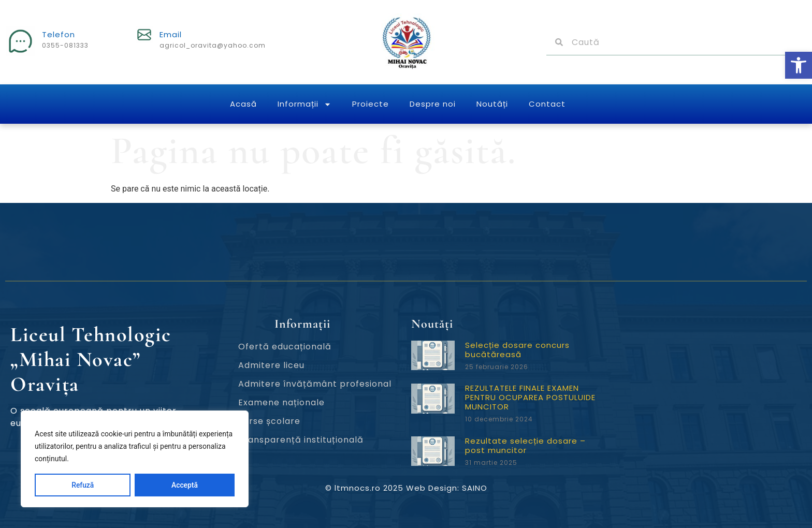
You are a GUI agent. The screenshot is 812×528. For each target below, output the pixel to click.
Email (171, 34)
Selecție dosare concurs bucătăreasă (517, 350)
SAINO (475, 488)
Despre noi (433, 104)
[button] (799, 65)
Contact (547, 104)
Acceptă (185, 485)
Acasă (243, 104)
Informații (304, 104)
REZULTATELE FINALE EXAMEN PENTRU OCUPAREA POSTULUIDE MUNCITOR (530, 397)
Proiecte (371, 104)
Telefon (59, 34)
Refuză (83, 485)
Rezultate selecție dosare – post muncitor (525, 445)
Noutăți (492, 104)
